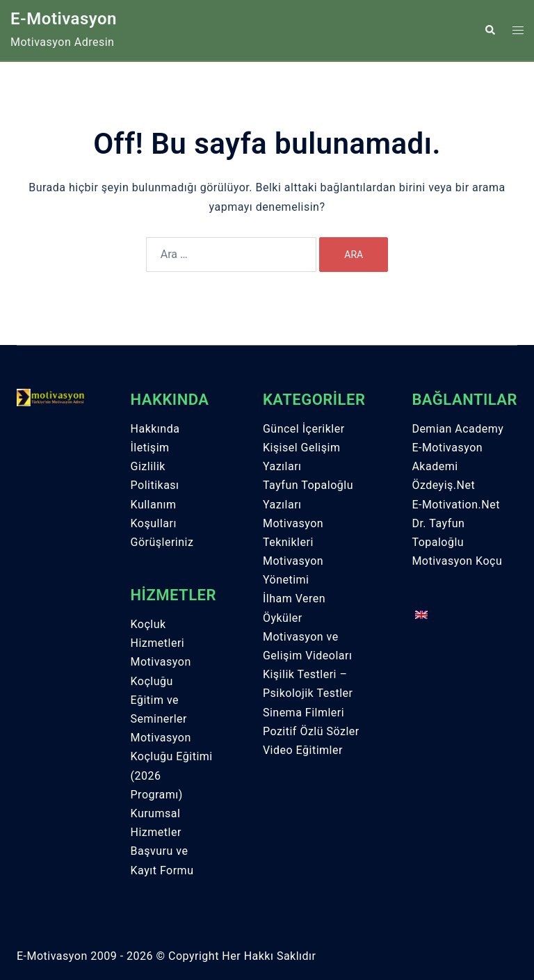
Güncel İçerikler (304, 429)
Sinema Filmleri (304, 713)
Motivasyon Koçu (457, 561)
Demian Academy (458, 429)
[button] (489, 30)
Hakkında (155, 429)
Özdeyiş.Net (443, 485)
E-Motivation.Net (456, 505)
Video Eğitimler (303, 750)
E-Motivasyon (64, 19)
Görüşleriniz (162, 542)
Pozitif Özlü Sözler (311, 731)
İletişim (150, 448)
